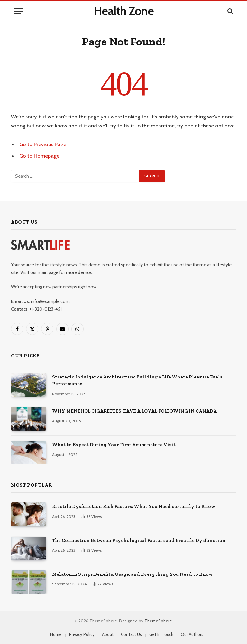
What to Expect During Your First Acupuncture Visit (114, 445)
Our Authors (192, 634)
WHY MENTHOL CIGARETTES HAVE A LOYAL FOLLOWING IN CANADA (134, 411)
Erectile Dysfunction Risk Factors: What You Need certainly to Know (134, 506)
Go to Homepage (39, 156)
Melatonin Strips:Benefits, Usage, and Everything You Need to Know (133, 574)
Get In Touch (161, 634)
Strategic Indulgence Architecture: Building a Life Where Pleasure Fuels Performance (137, 380)
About (108, 634)
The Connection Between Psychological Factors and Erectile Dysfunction (139, 540)
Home (56, 634)
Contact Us (131, 634)
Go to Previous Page (43, 144)
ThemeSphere (158, 621)
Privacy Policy (82, 634)
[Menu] (18, 11)
